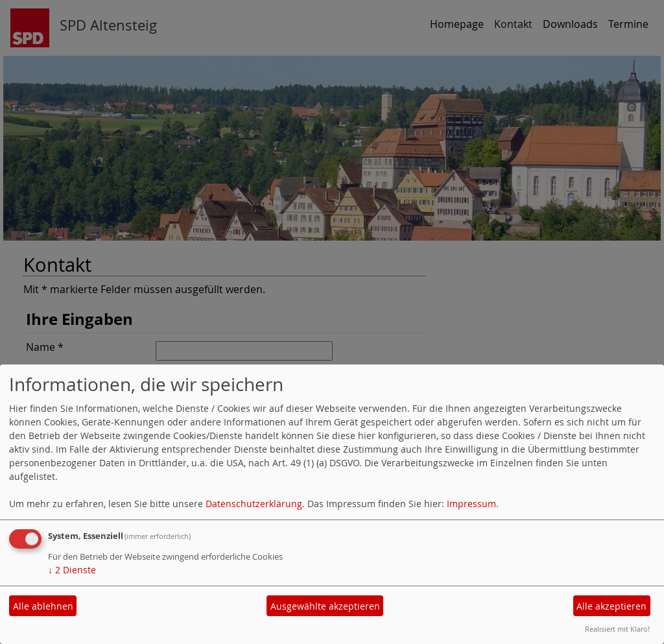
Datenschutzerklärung (254, 504)
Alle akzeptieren (611, 606)
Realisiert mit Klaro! (617, 629)
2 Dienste (72, 570)
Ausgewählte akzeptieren (325, 606)
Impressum (471, 504)
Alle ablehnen (43, 606)
